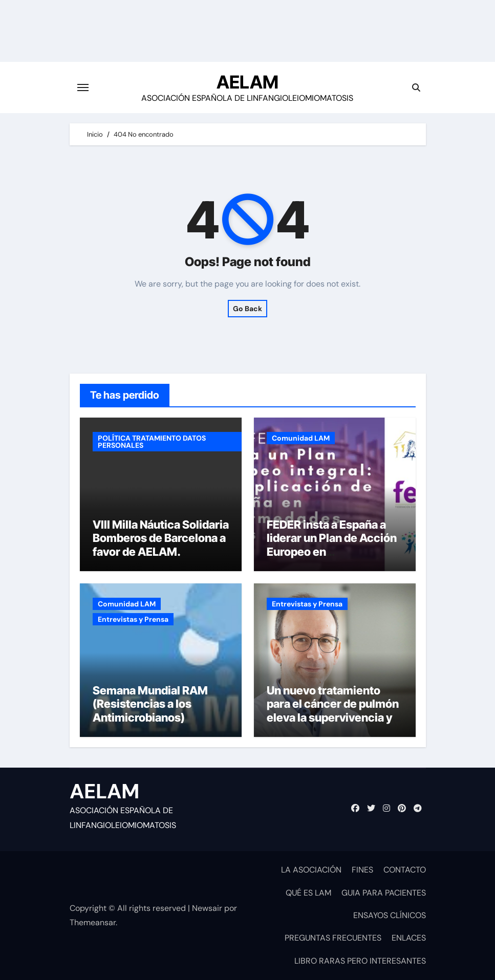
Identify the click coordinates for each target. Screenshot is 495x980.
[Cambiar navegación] (83, 88)
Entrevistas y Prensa (133, 619)
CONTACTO (405, 870)
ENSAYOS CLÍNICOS (390, 915)
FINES (362, 870)
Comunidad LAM (301, 438)
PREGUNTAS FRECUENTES (333, 938)
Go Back (247, 309)
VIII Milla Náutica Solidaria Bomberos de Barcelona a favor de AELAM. (161, 538)
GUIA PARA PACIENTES (384, 893)
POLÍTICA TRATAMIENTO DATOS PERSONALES (152, 442)
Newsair (207, 908)
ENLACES (409, 938)
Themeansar (93, 922)
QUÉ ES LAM (308, 893)
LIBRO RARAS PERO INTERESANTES (360, 961)
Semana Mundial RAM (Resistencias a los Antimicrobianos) (150, 704)
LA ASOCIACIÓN (311, 870)
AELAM (247, 82)
